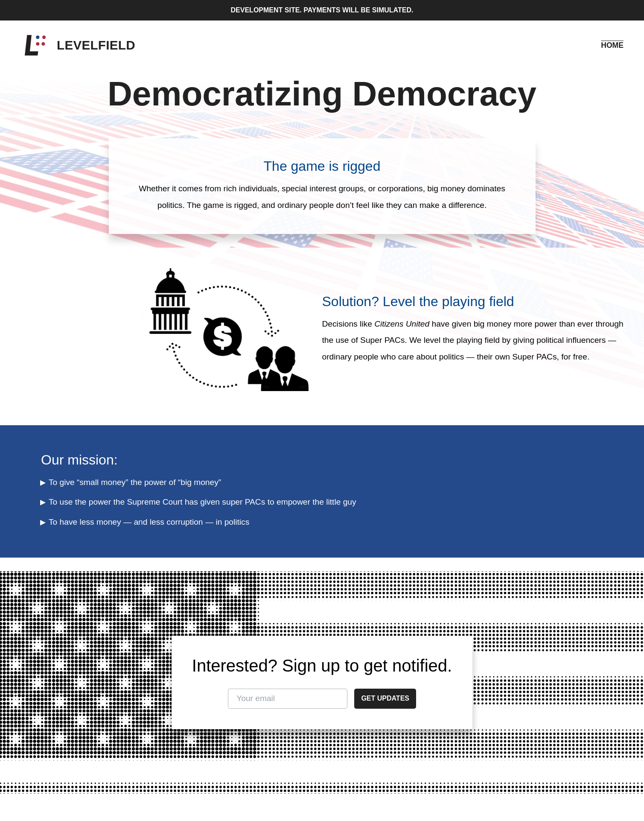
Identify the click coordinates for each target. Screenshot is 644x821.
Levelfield (96, 45)
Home (612, 45)
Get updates (385, 698)
